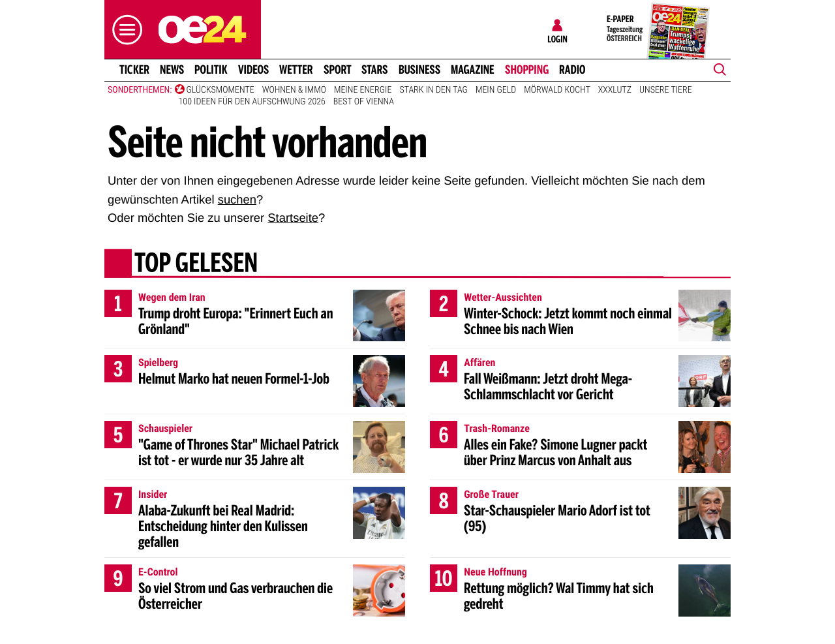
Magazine (473, 70)
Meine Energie (363, 90)
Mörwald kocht (557, 90)
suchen (237, 199)
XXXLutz (615, 90)
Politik (211, 70)
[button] (124, 30)
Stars (375, 70)
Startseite (293, 218)
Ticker (134, 70)
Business (419, 70)
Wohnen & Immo (294, 90)
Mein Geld (496, 90)
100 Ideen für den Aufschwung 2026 (252, 102)
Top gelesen (196, 264)
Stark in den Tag (433, 90)
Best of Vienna (364, 102)
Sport (338, 70)
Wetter (296, 70)
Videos (253, 70)
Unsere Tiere (666, 90)
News (172, 70)
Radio (572, 70)
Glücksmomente (220, 90)
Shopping (527, 70)
